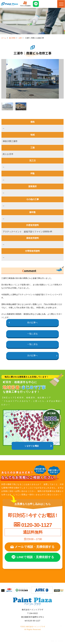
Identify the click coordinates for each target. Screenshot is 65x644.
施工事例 (12, 38)
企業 (20, 38)
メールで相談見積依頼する (35, 548)
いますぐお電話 (32, 446)
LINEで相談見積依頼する (36, 559)
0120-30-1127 (37, 526)
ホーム (4, 38)
